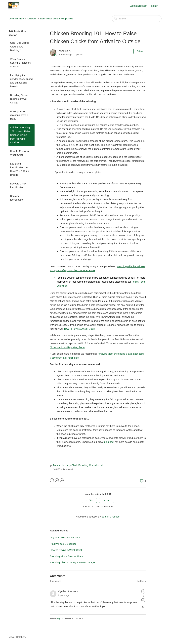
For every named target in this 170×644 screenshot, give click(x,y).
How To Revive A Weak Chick (19, 153)
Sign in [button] (155, 6)
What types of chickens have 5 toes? (19, 115)
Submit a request (138, 6)
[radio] (89, 500)
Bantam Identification (17, 198)
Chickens (32, 19)
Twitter (57, 480)
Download (68, 469)
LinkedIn (62, 480)
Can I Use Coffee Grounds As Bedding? (20, 46)
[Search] (137, 19)
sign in (60, 618)
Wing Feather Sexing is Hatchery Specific (21, 63)
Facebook (52, 480)
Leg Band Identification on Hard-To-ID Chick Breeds (20, 169)
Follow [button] (140, 51)
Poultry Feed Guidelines (63, 544)
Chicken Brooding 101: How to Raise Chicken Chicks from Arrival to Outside (20, 135)
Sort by (140, 581)
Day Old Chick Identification (18, 185)
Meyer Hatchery (16, 19)
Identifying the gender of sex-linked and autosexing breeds (21, 81)
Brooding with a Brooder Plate (66, 556)
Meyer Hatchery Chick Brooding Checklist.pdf (78, 465)
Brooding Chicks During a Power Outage (19, 99)
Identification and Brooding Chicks (57, 19)
